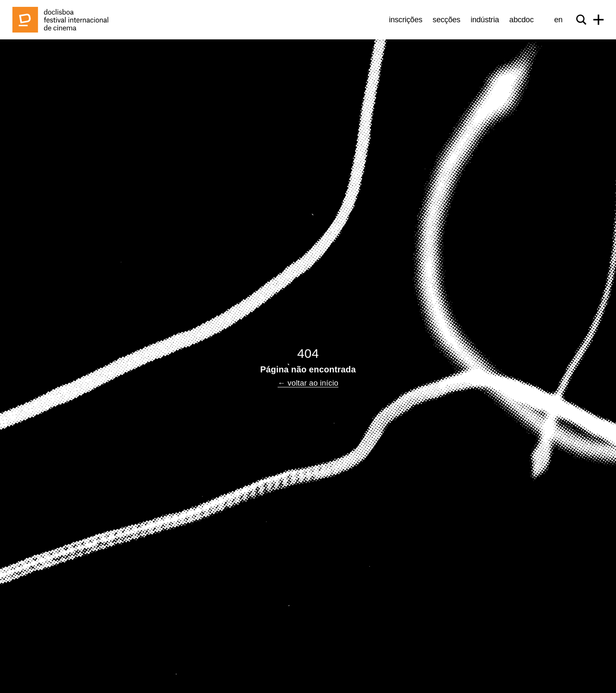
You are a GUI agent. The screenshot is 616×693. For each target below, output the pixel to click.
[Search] (581, 20)
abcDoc (522, 20)
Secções (446, 20)
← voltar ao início (308, 383)
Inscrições (406, 20)
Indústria (485, 20)
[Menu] (598, 20)
